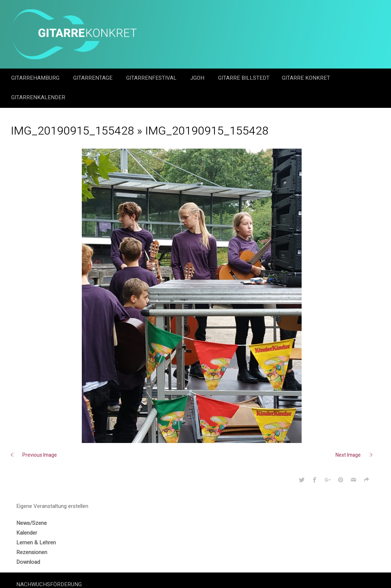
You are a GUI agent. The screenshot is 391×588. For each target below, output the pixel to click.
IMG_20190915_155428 (72, 131)
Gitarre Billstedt (244, 78)
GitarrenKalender (38, 97)
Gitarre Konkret (307, 78)
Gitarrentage (94, 78)
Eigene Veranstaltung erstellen (52, 506)
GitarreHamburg (36, 78)
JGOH (198, 78)
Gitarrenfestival (152, 78)
